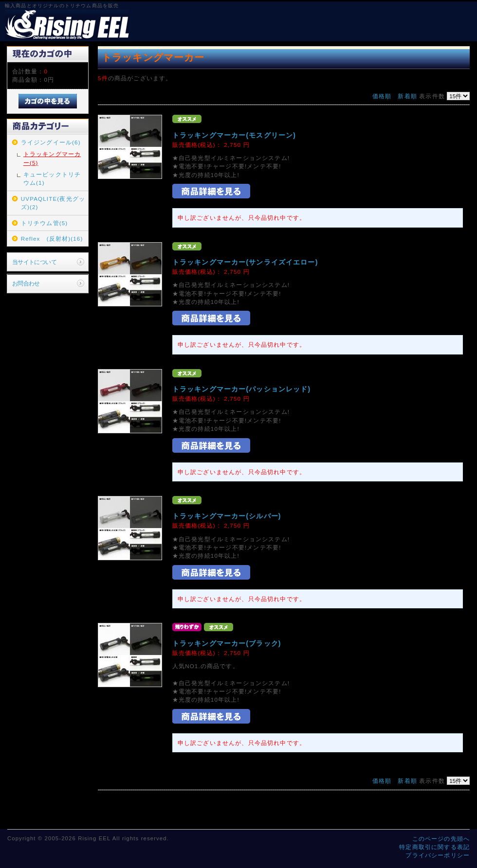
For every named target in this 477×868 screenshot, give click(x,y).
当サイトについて (34, 262)
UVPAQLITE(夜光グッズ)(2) (53, 203)
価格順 (382, 96)
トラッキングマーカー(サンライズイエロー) (245, 262)
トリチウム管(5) (45, 223)
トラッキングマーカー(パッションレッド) (241, 389)
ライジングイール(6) (51, 142)
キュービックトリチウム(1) (52, 178)
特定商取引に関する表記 (434, 847)
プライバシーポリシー (438, 855)
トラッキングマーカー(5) (52, 158)
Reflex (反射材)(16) (52, 239)
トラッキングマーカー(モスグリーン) (234, 135)
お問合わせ (26, 283)
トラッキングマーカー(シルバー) (227, 516)
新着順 (407, 96)
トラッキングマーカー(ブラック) (227, 643)
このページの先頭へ (441, 839)
